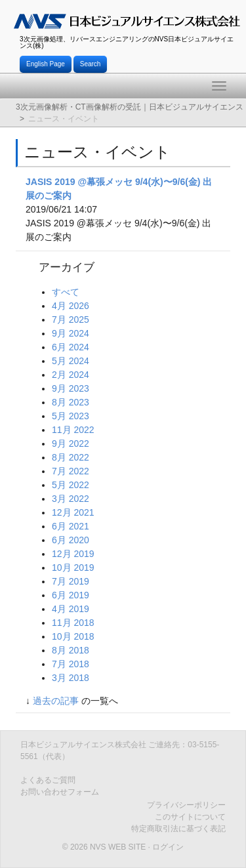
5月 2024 (71, 361)
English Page (46, 64)
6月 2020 (71, 540)
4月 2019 (71, 609)
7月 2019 (71, 581)
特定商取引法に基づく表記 (178, 829)
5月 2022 (71, 485)
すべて (66, 292)
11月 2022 (73, 430)
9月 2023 (71, 388)
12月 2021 (73, 512)
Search (91, 64)
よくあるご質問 (48, 780)
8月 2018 (71, 650)
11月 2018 (73, 623)
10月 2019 (73, 568)
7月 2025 (71, 320)
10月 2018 (73, 636)
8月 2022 (71, 457)
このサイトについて (190, 817)
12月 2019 (73, 554)
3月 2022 (71, 499)
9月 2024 (71, 333)
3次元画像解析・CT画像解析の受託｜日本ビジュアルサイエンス (130, 107)
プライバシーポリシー (186, 805)
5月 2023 (71, 416)
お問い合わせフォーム (60, 792)
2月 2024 (71, 375)
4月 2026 (71, 306)
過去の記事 (56, 701)
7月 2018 (71, 664)
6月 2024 (71, 347)
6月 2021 (71, 526)
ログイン (168, 847)
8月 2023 (71, 402)
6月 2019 (71, 595)
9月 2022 (71, 444)
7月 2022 (71, 471)
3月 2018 (71, 678)
